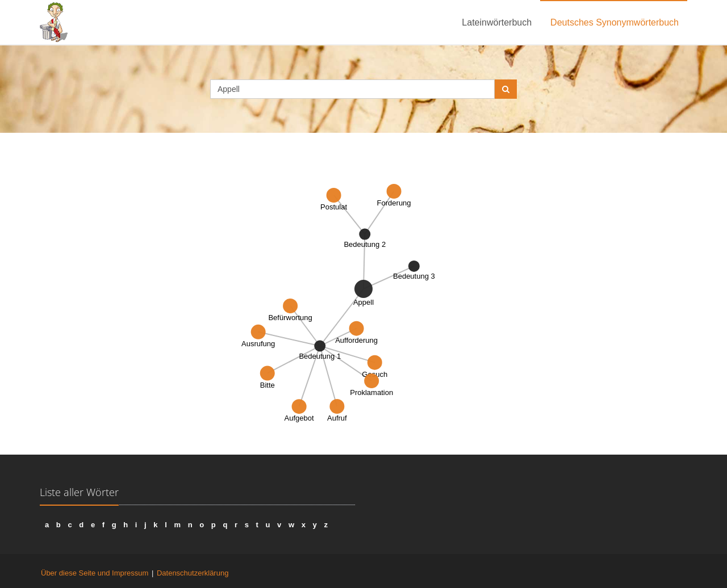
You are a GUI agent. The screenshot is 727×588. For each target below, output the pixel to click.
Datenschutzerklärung (193, 573)
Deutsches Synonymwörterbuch (615, 22)
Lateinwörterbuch (497, 22)
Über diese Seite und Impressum (95, 573)
